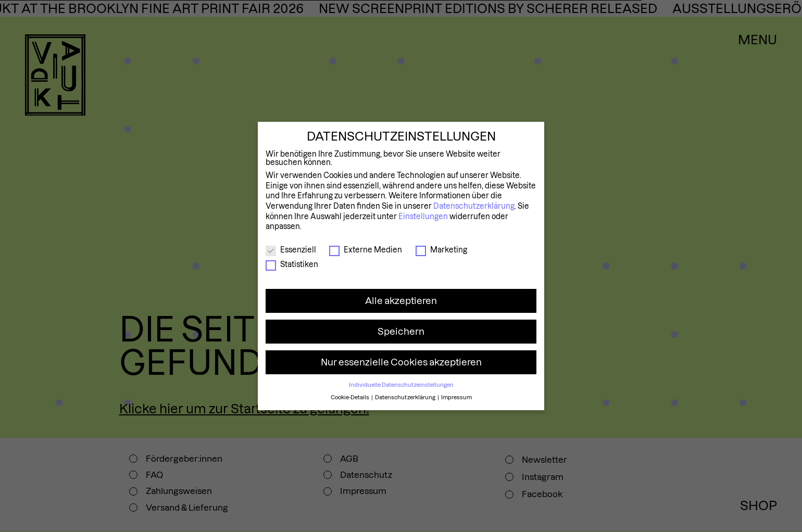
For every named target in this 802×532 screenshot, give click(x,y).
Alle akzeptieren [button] (401, 301)
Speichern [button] (401, 331)
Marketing (441, 250)
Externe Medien (366, 250)
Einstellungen (423, 217)
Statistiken (292, 264)
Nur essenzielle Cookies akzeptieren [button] (401, 362)
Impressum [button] (456, 397)
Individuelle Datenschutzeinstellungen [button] (401, 385)
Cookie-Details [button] (350, 397)
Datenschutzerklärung (474, 206)
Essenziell (291, 250)
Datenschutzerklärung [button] (406, 397)
